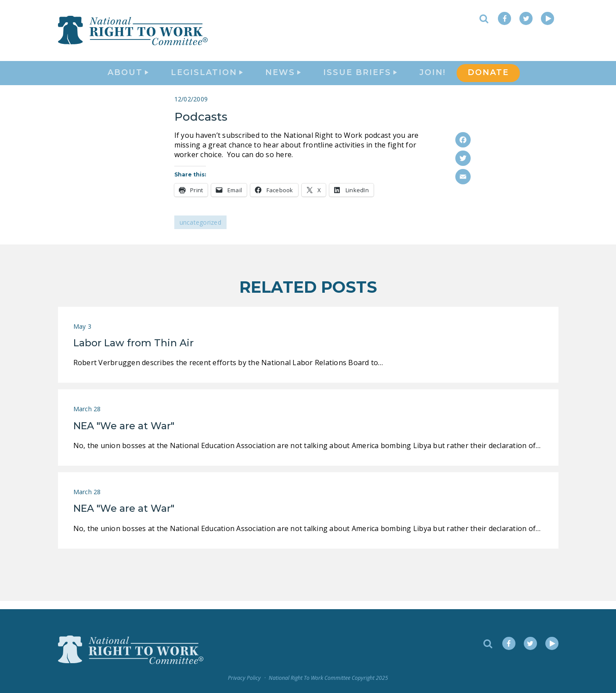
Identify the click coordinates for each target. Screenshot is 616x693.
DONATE (488, 77)
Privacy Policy (244, 678)
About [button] (128, 77)
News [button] (283, 77)
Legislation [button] (207, 77)
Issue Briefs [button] (360, 77)
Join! (432, 77)
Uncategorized (200, 231)
